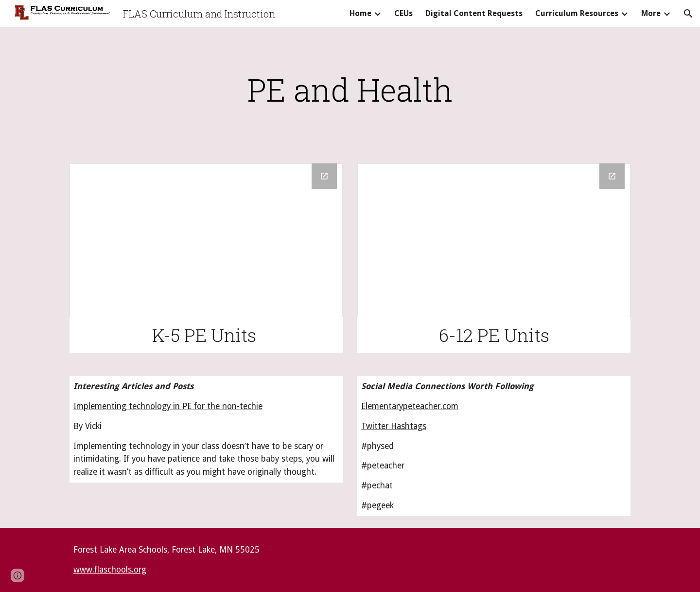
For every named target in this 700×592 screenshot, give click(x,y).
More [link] (651, 13)
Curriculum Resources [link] (577, 13)
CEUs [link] (403, 13)
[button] (688, 14)
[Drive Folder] (206, 240)
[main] (350, 90)
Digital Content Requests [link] (474, 13)
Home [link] (360, 13)
